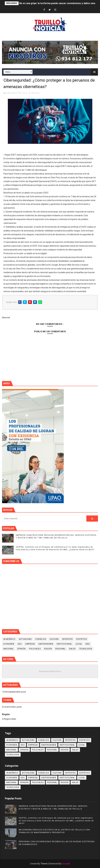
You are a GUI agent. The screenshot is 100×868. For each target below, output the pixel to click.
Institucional (64, 644)
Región (48, 649)
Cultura (54, 639)
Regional (60, 649)
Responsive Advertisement (50, 671)
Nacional (35, 93)
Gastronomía (46, 644)
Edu (20, 644)
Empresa (30, 644)
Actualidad (25, 639)
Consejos (41, 639)
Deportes (67, 639)
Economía (9, 644)
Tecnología (86, 649)
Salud (72, 649)
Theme (44, 864)
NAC (88, 644)
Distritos (82, 639)
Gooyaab (66, 864)
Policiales (35, 649)
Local (79, 644)
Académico (10, 639)
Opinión (21, 649)
